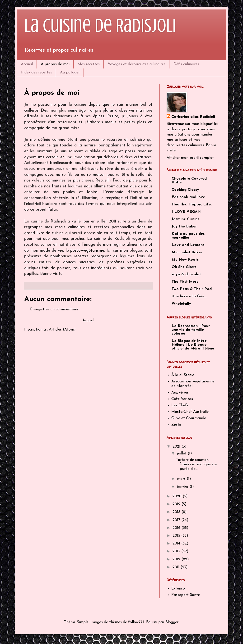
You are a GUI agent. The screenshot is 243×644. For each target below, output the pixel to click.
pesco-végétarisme (87, 251)
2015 (177, 536)
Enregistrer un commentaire (54, 309)
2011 (177, 567)
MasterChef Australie (190, 412)
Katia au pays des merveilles (188, 236)
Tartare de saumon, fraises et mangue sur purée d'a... (197, 464)
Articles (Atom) (62, 330)
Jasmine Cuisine (186, 219)
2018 (177, 512)
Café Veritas (182, 399)
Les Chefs (180, 405)
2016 (177, 528)
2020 (178, 496)
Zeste (176, 425)
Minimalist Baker (187, 252)
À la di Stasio (183, 375)
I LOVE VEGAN (186, 212)
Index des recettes (37, 73)
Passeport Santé (186, 595)
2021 (177, 447)
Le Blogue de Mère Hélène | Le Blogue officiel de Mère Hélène (193, 345)
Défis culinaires (186, 64)
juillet (182, 454)
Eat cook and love (188, 197)
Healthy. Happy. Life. (192, 204)
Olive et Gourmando (189, 418)
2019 (177, 504)
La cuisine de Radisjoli (100, 26)
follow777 (136, 622)
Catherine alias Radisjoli (193, 117)
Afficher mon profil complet (190, 158)
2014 (177, 544)
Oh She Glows (184, 267)
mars (182, 479)
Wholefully (181, 304)
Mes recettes (89, 64)
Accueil (27, 64)
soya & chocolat (186, 274)
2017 (177, 520)
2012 (177, 559)
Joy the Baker (184, 227)
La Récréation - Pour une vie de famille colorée (191, 330)
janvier (183, 487)
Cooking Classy (185, 190)
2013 (177, 551)
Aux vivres (180, 393)
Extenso (178, 589)
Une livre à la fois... (189, 296)
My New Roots (185, 260)
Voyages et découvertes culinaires (137, 64)
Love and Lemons (188, 245)
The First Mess (185, 282)
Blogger (172, 622)
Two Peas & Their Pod (192, 289)
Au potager (70, 73)
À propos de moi (55, 64)
